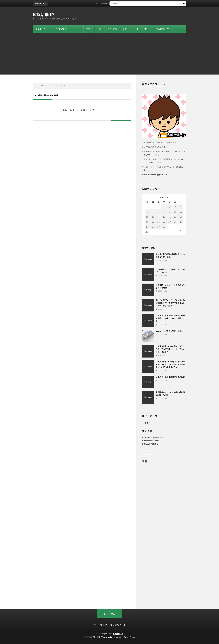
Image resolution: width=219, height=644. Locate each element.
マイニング (40, 29)
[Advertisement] (109, 54)
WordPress (130, 637)
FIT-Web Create (105, 637)
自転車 (136, 29)
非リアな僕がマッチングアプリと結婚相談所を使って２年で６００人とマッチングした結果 (170, 303)
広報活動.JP (43, 15)
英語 (99, 29)
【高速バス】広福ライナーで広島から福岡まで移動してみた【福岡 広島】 (170, 318)
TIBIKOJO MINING (150, 444)
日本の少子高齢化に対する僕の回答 (170, 377)
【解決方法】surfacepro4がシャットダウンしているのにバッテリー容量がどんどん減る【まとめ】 (170, 364)
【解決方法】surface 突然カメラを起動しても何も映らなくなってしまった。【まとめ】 (170, 349)
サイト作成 (112, 29)
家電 (88, 29)
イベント (77, 29)
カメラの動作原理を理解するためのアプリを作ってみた (119, 3)
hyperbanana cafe (150, 441)
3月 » (182, 231)
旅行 (146, 29)
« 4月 (147, 232)
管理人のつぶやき (162, 29)
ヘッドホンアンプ (59, 29)
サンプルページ (118, 625)
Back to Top (110, 614)
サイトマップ (150, 423)
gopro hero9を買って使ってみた (169, 331)
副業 (125, 29)
